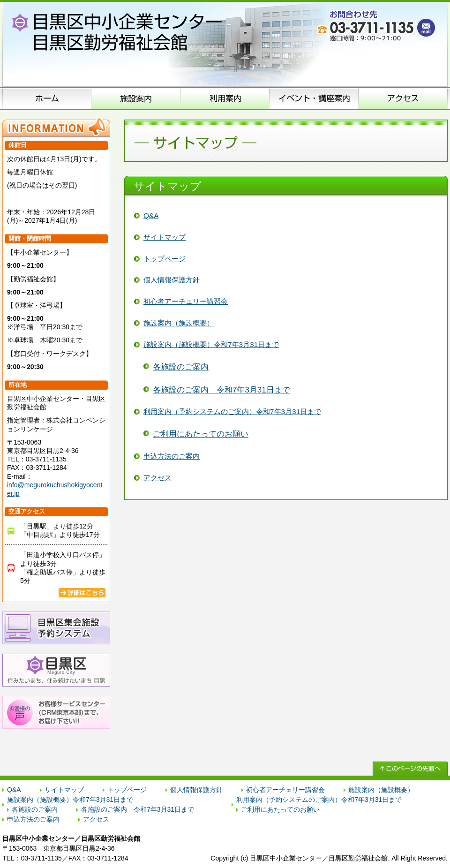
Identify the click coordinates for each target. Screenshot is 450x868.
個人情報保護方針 (172, 280)
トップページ (165, 259)
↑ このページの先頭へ (410, 769)
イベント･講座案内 (314, 98)
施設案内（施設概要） (136, 98)
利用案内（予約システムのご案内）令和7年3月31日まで (232, 411)
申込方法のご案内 (225, 98)
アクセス (403, 98)
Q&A (151, 215)
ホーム (47, 98)
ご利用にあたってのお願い (201, 434)
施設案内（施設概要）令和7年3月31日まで (211, 344)
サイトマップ (165, 237)
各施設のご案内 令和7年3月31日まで (221, 390)
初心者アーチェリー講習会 (186, 301)
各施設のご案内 (181, 367)
